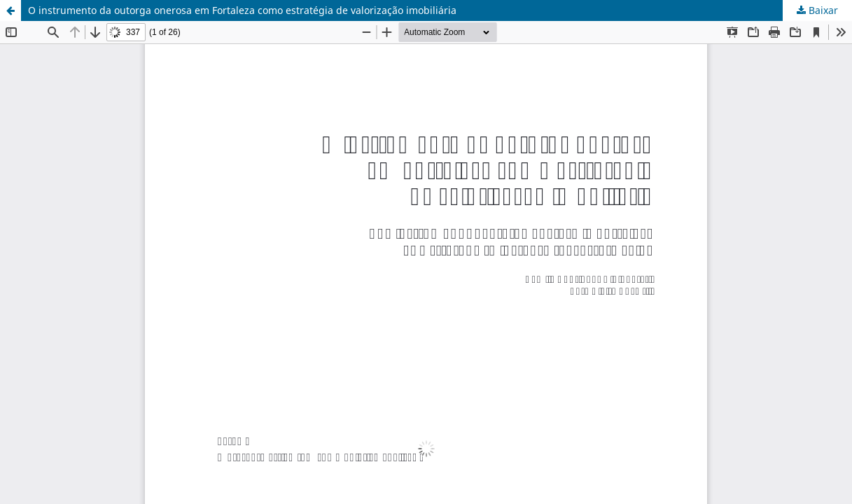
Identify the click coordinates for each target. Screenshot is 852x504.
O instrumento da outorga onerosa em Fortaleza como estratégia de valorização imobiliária (242, 10)
